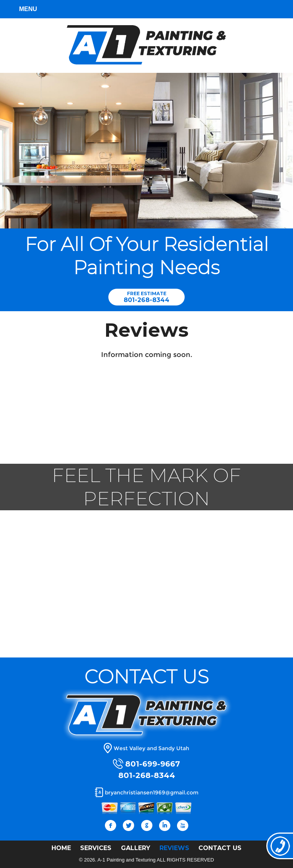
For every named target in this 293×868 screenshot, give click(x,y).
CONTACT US (220, 848)
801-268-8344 (146, 300)
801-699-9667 (153, 764)
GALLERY (136, 848)
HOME (61, 848)
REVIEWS (174, 848)
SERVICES (96, 848)
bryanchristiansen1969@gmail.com (152, 792)
